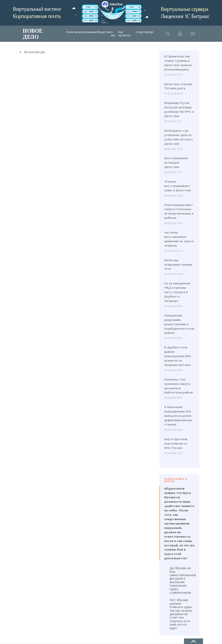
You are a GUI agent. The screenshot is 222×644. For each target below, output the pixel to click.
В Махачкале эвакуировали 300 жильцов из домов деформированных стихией (178, 416)
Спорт (140, 32)
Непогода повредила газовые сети (178, 264)
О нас (113, 34)
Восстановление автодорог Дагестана (176, 162)
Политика (73, 32)
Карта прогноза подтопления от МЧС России (176, 443)
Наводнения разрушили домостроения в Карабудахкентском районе (179, 324)
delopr (149, 32)
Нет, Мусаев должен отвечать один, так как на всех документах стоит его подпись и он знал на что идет (178, 614)
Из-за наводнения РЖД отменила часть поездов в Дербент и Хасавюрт (177, 292)
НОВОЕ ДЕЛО (33, 34)
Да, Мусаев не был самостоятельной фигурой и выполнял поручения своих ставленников (179, 580)
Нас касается (124, 34)
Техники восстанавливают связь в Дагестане (178, 186)
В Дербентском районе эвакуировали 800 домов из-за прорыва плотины (178, 356)
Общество (103, 32)
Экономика (88, 32)
